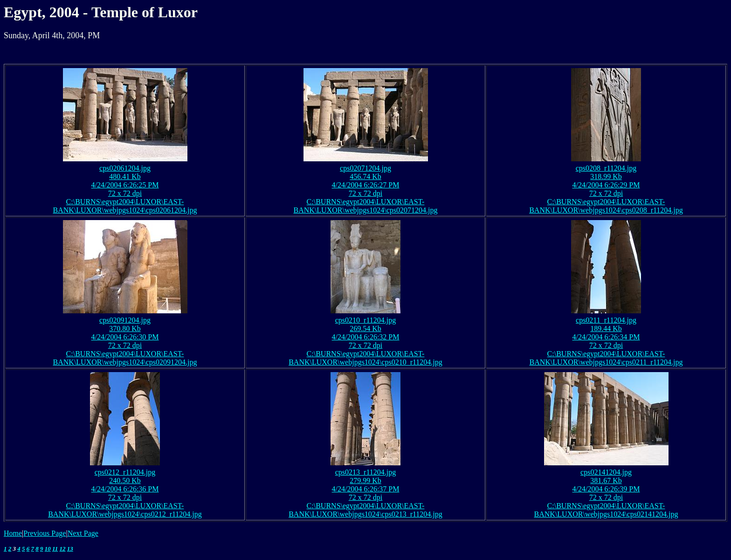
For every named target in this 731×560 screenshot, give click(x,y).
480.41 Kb (125, 176)
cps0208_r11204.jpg (606, 168)
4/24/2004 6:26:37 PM (366, 489)
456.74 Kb (365, 176)
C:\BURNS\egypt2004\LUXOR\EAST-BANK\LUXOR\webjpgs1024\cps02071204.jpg (366, 206)
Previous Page (45, 533)
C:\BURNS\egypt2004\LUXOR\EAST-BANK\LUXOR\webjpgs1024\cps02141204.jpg (606, 510)
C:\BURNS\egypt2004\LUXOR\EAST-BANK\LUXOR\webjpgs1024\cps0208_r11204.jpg (606, 206)
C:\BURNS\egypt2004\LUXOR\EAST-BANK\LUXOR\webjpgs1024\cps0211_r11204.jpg (606, 358)
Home (13, 533)
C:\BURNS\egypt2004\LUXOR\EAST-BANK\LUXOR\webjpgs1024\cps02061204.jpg (125, 206)
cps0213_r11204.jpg (366, 472)
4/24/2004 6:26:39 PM (606, 489)
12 (63, 549)
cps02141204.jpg (606, 472)
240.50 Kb (125, 480)
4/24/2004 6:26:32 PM (366, 337)
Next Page (83, 533)
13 (70, 549)
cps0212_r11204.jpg (125, 472)
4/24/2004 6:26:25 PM (125, 185)
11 (55, 549)
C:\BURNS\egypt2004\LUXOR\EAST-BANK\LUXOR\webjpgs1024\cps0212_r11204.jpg (125, 510)
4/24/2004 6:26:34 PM (606, 337)
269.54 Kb (365, 328)
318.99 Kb (606, 176)
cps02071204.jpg (365, 168)
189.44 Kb (606, 328)
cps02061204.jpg (125, 168)
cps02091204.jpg (125, 320)
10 (48, 549)
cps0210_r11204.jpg (366, 320)
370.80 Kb (125, 328)
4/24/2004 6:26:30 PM (125, 337)
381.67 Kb (606, 480)
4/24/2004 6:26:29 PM (606, 185)
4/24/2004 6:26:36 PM (125, 489)
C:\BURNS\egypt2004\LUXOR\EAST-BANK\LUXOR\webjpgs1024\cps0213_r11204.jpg (365, 510)
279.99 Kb (365, 480)
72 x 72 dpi (125, 193)
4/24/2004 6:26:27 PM (366, 185)
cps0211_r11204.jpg (606, 320)
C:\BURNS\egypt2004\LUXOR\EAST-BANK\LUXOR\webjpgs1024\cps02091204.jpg (125, 358)
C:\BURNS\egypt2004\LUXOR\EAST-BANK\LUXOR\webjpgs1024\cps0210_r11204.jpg (365, 358)
